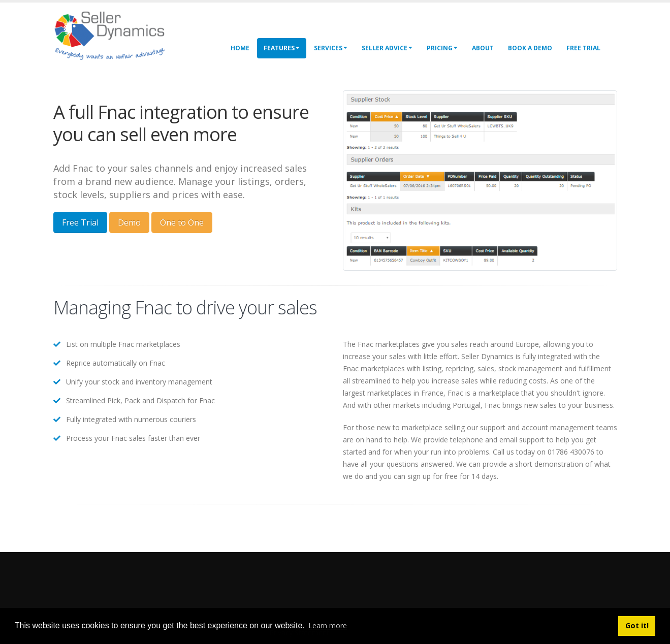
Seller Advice (387, 48)
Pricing (442, 48)
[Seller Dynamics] (124, 34)
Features (282, 48)
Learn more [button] (328, 625)
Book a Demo (530, 48)
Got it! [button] (637, 625)
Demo (129, 222)
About (483, 48)
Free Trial (583, 48)
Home (240, 48)
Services (331, 48)
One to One (182, 222)
